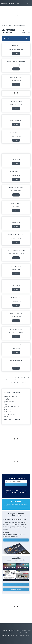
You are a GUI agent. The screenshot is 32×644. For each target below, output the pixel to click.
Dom (6, 405)
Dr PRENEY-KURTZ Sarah (16, 117)
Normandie (7, 413)
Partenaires (13, 633)
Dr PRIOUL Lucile (16, 266)
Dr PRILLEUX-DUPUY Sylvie (16, 235)
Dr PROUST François (16, 329)
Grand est (7, 408)
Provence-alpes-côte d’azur (12, 419)
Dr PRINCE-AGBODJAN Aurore (16, 251)
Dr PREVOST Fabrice (16, 133)
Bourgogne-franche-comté (12, 398)
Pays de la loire (8, 418)
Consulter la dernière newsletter (16, 492)
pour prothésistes (16, 589)
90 (26, 382)
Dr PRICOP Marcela (16, 203)
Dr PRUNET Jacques (16, 361)
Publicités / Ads (13, 636)
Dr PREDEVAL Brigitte (16, 77)
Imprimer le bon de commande (16, 540)
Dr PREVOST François (16, 172)
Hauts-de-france (9, 410)
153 (13, 378)
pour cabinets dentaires (16, 585)
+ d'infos (16, 53)
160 (6, 379)
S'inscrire (16, 485)
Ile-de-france (8, 411)
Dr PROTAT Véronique (16, 313)
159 (3, 379)
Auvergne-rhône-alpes (10, 396)
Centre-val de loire (9, 401)
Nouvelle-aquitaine (9, 414)
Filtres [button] (7, 38)
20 (6, 382)
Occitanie (7, 416)
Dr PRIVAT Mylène (16, 298)
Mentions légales (26, 630)
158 (28, 378)
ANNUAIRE (10, 3)
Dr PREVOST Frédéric (16, 156)
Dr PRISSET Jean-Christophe (16, 282)
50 (14, 382)
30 (9, 382)
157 (25, 378)
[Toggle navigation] (28, 3)
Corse (6, 403)
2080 (15, 379)
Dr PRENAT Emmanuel (16, 101)
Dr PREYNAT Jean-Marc (16, 188)
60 (17, 382)
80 (23, 382)
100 (3, 384)
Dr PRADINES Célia (16, 46)
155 (19, 378)
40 (11, 382)
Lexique (21, 633)
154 (16, 378)
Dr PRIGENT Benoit (16, 219)
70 (20, 382)
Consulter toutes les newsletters (16, 490)
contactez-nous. (24, 506)
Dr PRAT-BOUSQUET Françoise (16, 62)
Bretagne (7, 400)
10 (3, 382)
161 (9, 379)
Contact (6, 633)
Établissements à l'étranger (12, 406)
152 (9, 378)
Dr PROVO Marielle (16, 345)
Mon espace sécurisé (24, 636)
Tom (5, 421)
